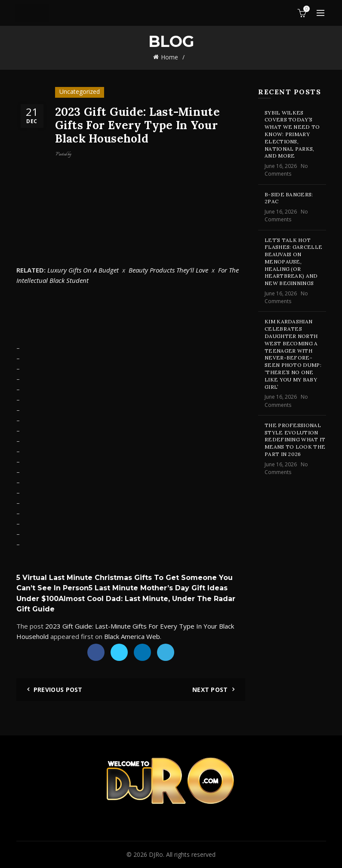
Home (169, 57)
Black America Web (132, 636)
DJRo (156, 854)
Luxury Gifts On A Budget (83, 270)
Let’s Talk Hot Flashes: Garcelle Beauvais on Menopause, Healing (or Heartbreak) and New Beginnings (293, 262)
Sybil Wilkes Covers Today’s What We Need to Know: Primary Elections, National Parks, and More (292, 134)
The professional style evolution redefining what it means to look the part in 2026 (295, 440)
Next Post (210, 690)
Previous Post (58, 690)
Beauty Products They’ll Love (168, 270)
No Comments (286, 170)
